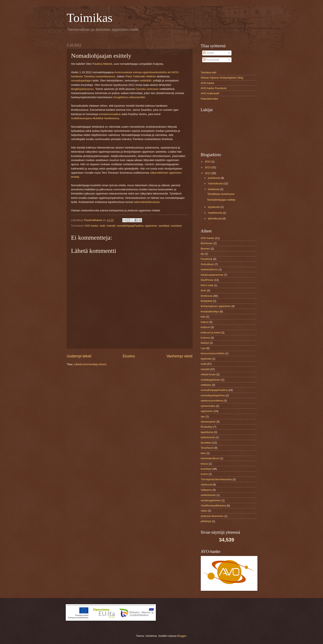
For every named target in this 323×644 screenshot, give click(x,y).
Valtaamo (206, 490)
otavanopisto (208, 422)
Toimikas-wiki (209, 72)
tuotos (204, 474)
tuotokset (176, 226)
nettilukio (206, 385)
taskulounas (208, 437)
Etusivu (129, 356)
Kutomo (205, 338)
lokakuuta (214, 189)
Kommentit (211, 60)
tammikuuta (215, 218)
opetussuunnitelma (212, 401)
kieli (203, 317)
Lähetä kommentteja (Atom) (90, 364)
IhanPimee (207, 280)
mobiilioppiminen (211, 380)
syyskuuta (214, 207)
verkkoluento (208, 495)
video (204, 511)
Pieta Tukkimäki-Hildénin (141, 76)
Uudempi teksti (79, 356)
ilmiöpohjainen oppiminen (216, 306)
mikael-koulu (208, 374)
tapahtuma (207, 432)
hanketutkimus (209, 269)
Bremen (205, 249)
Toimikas (90, 18)
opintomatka (208, 406)
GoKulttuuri (207, 264)
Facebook (207, 259)
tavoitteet (164, 226)
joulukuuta (214, 178)
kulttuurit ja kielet (211, 333)
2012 (208, 173)
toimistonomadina (110, 114)
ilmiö (203, 290)
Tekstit (208, 53)
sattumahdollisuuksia (146, 202)
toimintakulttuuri (210, 458)
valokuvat (206, 484)
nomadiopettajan (81, 81)
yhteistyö (206, 521)
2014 (208, 162)
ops (203, 416)
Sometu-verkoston (148, 89)
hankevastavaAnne (212, 275)
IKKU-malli (207, 285)
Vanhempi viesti (180, 356)
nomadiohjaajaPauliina (130, 226)
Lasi (203, 348)
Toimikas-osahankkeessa (99, 76)
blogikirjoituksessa (82, 89)
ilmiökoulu (207, 296)
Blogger (182, 636)
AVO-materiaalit (210, 93)
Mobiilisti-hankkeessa (106, 118)
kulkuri (205, 322)
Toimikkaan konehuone (221, 194)
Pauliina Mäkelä (102, 64)
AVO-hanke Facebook (214, 88)
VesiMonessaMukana (213, 506)
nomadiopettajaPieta (213, 395)
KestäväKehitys (210, 311)
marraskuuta (216, 183)
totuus (204, 464)
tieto (203, 453)
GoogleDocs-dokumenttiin (129, 97)
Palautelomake (210, 99)
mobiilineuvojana (82, 118)
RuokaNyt (207, 427)
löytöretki (206, 359)
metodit (111, 226)
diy (202, 254)
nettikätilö (145, 81)
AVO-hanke (92, 226)
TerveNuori (207, 448)
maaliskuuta (215, 213)
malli (102, 226)
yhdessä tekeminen (212, 516)
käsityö (205, 343)
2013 (208, 167)
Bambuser (207, 243)
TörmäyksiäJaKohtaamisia (216, 479)
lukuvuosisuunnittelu (213, 353)
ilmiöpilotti (207, 301)
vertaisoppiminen (211, 500)
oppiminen (151, 226)
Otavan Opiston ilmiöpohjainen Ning (222, 78)
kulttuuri (205, 327)
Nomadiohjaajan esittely (221, 200)
